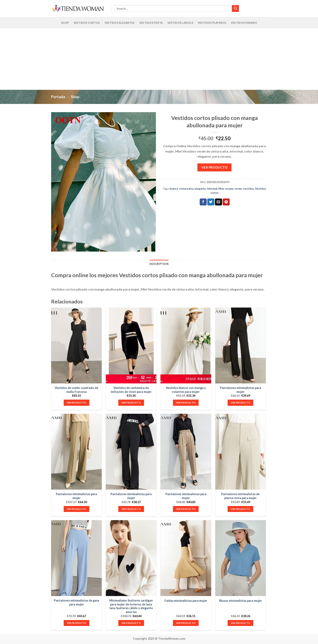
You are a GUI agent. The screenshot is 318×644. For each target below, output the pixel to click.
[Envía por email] (218, 202)
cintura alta (186, 189)
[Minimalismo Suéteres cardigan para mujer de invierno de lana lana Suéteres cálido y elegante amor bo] (131, 558)
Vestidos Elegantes (120, 23)
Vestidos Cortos (87, 23)
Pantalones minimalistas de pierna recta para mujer (240, 496)
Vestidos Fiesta (151, 23)
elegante (200, 189)
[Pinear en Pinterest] (226, 202)
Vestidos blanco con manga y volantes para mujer (186, 390)
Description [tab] (159, 264)
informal (212, 189)
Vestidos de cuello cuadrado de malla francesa (76, 390)
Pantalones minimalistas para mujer (241, 390)
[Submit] (235, 9)
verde (238, 189)
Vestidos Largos (180, 23)
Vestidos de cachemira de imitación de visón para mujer (131, 390)
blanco (174, 189)
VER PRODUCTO (215, 167)
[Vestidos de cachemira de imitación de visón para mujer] (131, 345)
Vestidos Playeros (212, 23)
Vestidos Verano (244, 23)
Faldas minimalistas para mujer (186, 601)
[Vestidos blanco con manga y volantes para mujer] (186, 345)
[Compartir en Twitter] (211, 202)
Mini (221, 189)
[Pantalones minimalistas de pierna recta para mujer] (241, 452)
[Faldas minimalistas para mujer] (186, 558)
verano (229, 189)
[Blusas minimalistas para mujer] (241, 558)
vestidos (248, 189)
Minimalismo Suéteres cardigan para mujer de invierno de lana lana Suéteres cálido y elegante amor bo (131, 606)
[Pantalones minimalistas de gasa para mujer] (77, 558)
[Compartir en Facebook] (203, 202)
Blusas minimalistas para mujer (241, 601)
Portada (58, 97)
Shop (65, 23)
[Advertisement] (159, 59)
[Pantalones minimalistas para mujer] (241, 345)
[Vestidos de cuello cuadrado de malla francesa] (77, 345)
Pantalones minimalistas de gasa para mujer (77, 602)
